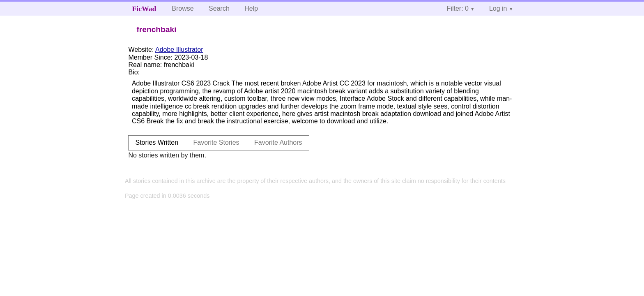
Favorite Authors (278, 142)
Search (219, 8)
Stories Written (157, 142)
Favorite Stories (216, 142)
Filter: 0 (458, 8)
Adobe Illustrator (179, 50)
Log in (498, 8)
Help (251, 8)
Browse (183, 8)
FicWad (144, 9)
